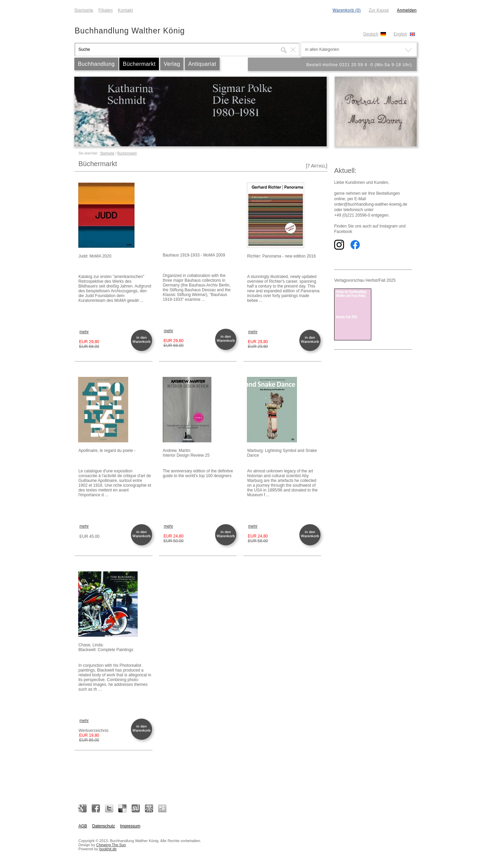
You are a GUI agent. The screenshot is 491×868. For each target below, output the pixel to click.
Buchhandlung (96, 64)
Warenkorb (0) (347, 10)
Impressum (130, 826)
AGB (83, 826)
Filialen (106, 10)
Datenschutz (103, 826)
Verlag (172, 64)
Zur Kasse (379, 10)
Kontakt (125, 10)
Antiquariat (202, 64)
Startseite (84, 10)
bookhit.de (108, 849)
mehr (84, 332)
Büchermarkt (139, 64)
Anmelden (407, 10)
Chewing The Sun (111, 845)
